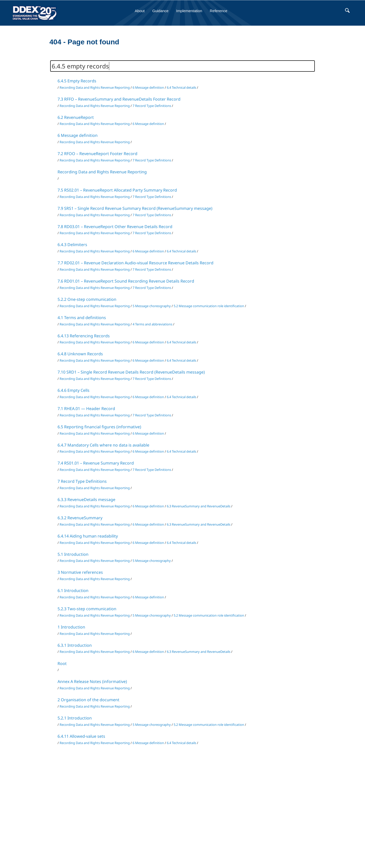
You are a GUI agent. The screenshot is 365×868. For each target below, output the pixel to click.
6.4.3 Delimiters (72, 245)
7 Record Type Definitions (152, 106)
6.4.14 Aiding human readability (88, 536)
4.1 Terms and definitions (82, 318)
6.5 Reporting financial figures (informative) (99, 427)
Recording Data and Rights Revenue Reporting (95, 87)
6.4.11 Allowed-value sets (81, 736)
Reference (219, 11)
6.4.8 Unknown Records (80, 354)
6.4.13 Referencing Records (84, 336)
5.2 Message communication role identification (209, 306)
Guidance (160, 11)
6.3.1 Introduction (75, 645)
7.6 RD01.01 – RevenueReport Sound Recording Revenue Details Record (126, 281)
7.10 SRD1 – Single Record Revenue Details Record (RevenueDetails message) (131, 372)
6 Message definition (148, 87)
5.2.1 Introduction (75, 718)
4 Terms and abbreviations (152, 324)
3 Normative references (80, 572)
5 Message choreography (152, 306)
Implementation (189, 11)
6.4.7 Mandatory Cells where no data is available (103, 445)
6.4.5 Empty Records (77, 81)
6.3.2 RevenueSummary (80, 518)
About (140, 11)
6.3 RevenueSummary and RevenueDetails (199, 506)
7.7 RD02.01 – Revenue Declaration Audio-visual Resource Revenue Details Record (135, 263)
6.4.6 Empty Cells (74, 390)
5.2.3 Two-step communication (87, 609)
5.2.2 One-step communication (87, 299)
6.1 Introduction (73, 590)
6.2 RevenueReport (76, 117)
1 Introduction (71, 627)
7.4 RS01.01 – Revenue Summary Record (96, 463)
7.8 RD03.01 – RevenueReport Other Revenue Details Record (115, 227)
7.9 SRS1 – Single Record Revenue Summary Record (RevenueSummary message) (135, 208)
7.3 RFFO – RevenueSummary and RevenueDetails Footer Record (119, 99)
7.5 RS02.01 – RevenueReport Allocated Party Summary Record (117, 190)
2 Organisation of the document (88, 700)
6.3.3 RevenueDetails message (86, 500)
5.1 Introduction (73, 554)
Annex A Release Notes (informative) (92, 681)
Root (62, 663)
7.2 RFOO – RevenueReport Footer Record (97, 154)
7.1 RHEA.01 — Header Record (86, 409)
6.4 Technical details (181, 87)
